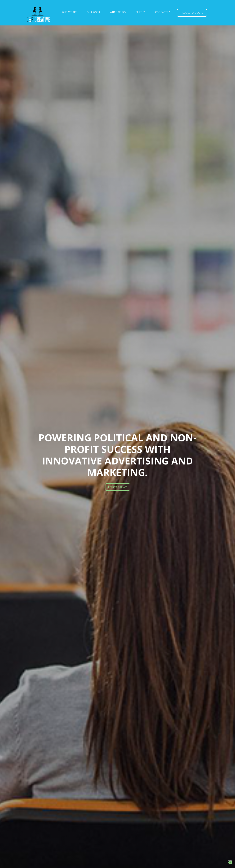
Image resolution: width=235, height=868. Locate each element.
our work (93, 12)
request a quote (192, 13)
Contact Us (163, 12)
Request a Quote (118, 487)
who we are (69, 12)
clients (141, 12)
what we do (118, 12)
